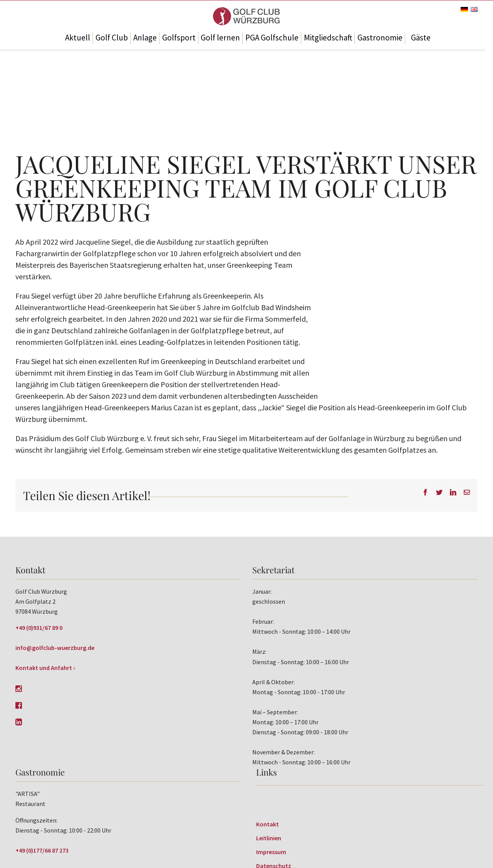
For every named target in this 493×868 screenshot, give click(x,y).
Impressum (271, 852)
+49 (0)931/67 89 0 (39, 628)
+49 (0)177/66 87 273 (42, 850)
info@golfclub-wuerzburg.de (55, 648)
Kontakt (267, 824)
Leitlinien (269, 838)
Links (267, 772)
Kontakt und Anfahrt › (45, 668)
